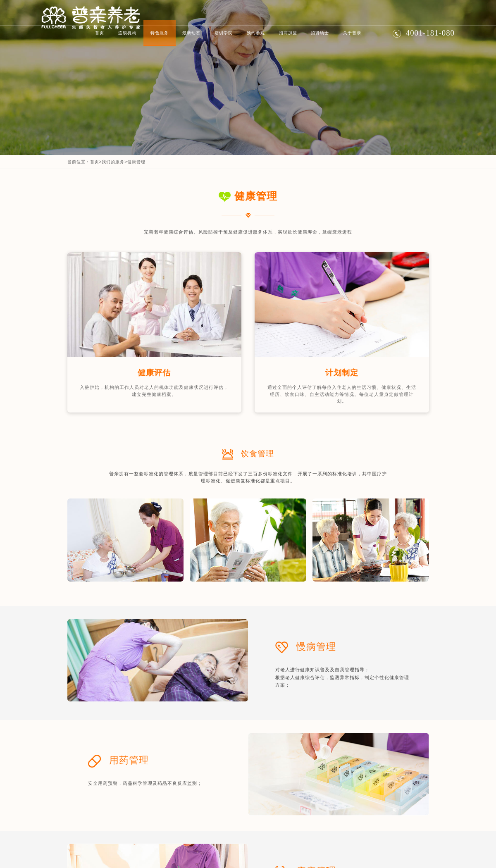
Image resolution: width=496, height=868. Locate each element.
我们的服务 (113, 162)
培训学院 (224, 33)
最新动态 (191, 33)
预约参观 (256, 33)
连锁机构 (127, 33)
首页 (100, 33)
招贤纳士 (320, 33)
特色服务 (160, 33)
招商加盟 (288, 33)
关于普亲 (352, 33)
